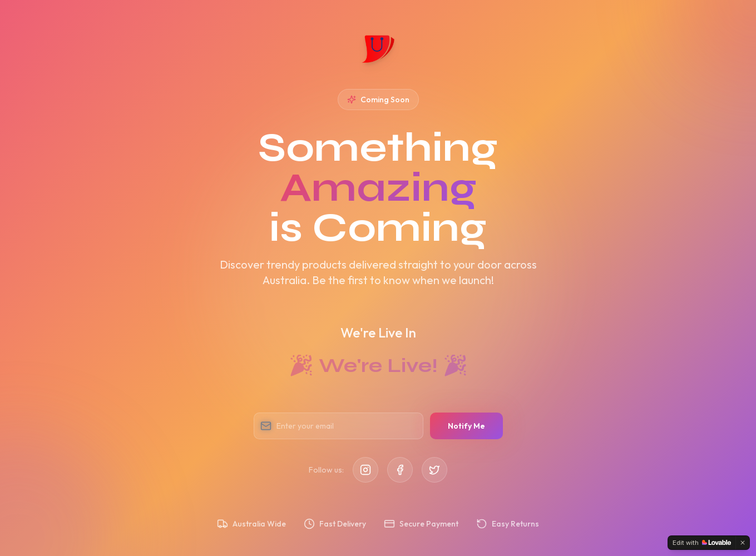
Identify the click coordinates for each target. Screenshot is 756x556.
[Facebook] (400, 470)
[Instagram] (365, 470)
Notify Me (466, 426)
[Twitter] (434, 470)
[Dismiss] (743, 543)
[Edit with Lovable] (702, 543)
